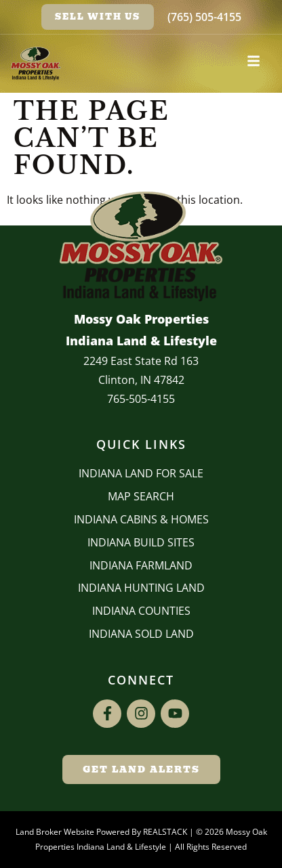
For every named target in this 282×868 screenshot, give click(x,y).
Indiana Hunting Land (141, 588)
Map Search (141, 496)
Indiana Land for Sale (141, 473)
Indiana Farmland (141, 565)
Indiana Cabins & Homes (141, 519)
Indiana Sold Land (141, 634)
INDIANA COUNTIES (141, 611)
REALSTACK (165, 832)
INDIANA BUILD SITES (141, 542)
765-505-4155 (141, 399)
